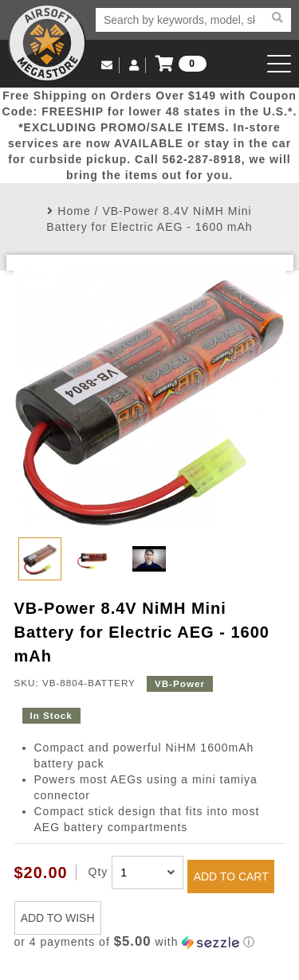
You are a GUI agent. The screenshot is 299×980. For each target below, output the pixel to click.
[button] (150, 942)
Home (74, 211)
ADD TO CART (231, 877)
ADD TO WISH (58, 918)
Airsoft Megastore (47, 43)
